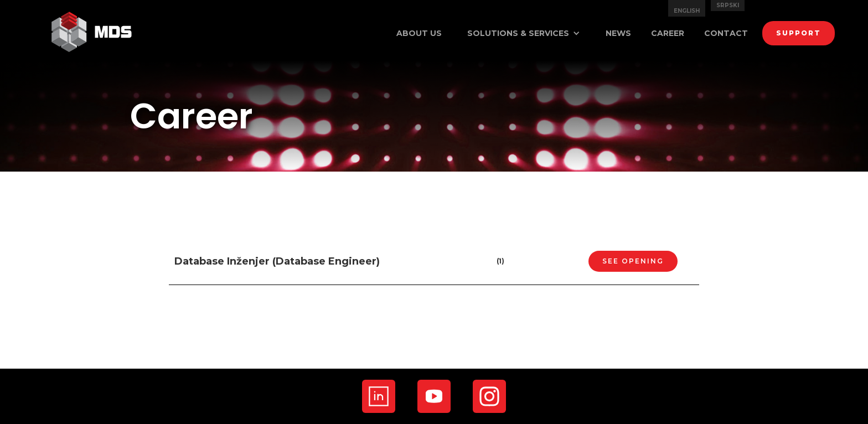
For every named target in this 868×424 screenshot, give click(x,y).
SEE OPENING (633, 261)
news (618, 33)
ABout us (419, 33)
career (668, 33)
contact (726, 33)
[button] (524, 33)
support (799, 33)
